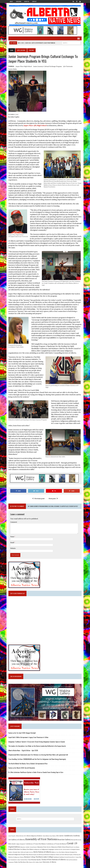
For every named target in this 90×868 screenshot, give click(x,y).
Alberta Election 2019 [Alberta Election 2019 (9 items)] (21, 836)
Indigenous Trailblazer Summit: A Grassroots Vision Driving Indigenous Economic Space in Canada (37, 742)
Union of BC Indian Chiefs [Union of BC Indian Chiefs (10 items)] (36, 862)
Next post (53, 498)
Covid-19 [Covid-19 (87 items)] (72, 843)
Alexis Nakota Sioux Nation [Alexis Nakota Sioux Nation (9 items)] (49, 836)
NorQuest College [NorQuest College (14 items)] (30, 857)
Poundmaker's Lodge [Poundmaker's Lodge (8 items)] (15, 860)
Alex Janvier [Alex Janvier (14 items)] (60, 836)
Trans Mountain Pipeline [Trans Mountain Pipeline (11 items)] (34, 860)
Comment (14, 522)
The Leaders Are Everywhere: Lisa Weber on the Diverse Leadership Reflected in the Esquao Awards (37, 746)
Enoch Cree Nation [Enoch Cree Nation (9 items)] (75, 847)
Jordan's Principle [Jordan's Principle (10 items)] (13, 852)
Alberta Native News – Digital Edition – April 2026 (23, 750)
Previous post (38, 498)
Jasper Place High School (24, 66)
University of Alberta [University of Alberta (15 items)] (49, 862)
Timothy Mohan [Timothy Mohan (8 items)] (24, 860)
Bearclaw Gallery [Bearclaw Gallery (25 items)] (64, 840)
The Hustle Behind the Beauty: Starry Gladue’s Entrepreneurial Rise (28, 764)
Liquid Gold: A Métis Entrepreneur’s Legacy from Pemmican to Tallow (29, 737)
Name (12, 537)
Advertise (27, 1)
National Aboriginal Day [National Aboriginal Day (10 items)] (71, 852)
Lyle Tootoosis (68, 66)
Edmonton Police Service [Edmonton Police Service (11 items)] (44, 847)
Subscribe (19, 1)
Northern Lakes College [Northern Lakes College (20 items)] (44, 857)
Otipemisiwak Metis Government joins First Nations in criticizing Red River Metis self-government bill (38, 755)
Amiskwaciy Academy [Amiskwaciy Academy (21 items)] (72, 836)
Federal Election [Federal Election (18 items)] (14, 849)
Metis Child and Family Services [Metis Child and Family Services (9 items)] (25, 852)
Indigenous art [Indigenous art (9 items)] (38, 849)
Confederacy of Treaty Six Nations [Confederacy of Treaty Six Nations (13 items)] (56, 844)
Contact (34, 1)
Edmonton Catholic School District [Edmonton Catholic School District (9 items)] (29, 847)
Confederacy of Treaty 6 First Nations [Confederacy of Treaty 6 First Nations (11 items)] (36, 844)
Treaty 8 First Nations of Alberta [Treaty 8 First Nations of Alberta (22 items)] (53, 860)
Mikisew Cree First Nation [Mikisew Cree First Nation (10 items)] (58, 852)
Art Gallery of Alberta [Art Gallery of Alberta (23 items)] (17, 840)
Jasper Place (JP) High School (35, 125)
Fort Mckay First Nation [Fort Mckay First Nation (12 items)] (27, 849)
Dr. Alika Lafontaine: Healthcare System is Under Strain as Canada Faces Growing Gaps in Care (36, 772)
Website (13, 548)
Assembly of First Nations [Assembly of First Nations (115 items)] (41, 839)
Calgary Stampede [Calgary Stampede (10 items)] (20, 844)
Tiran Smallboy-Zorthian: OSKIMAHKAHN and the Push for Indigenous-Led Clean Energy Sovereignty (37, 759)
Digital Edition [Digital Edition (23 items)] (14, 847)
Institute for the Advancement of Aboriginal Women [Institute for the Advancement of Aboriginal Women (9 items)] (67, 849)
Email (12, 542)
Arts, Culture (21, 50)
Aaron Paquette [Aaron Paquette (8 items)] (12, 836)
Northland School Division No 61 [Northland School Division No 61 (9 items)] (67, 857)
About (11, 1)
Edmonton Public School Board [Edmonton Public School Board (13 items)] (61, 847)
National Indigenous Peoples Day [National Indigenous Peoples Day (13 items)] (18, 854)
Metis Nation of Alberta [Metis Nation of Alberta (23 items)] (42, 852)
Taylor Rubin (13, 69)
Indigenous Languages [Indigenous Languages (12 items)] (48, 849)
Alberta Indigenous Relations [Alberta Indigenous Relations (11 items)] (34, 836)
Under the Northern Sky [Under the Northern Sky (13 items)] (21, 862)
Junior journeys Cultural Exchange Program (47, 66)
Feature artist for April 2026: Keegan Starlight (22, 733)
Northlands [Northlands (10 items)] (56, 857)
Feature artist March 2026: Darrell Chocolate (22, 768)
